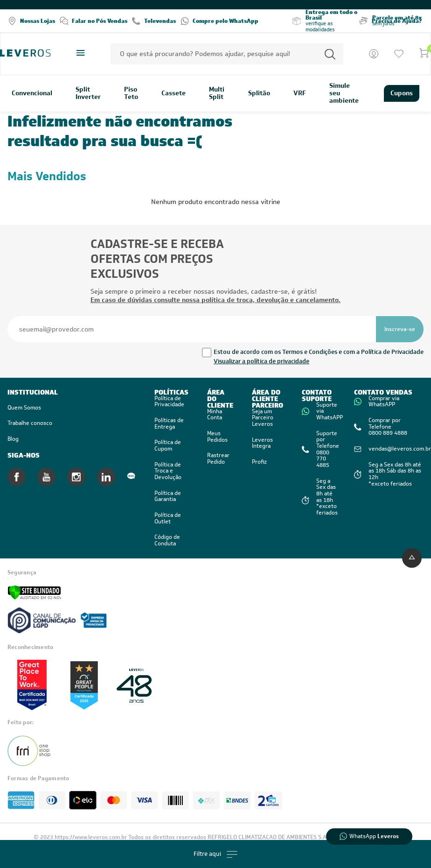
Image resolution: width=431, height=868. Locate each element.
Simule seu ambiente (344, 93)
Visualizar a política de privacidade (261, 361)
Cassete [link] (174, 93)
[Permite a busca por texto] (330, 54)
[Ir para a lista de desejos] (399, 54)
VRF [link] (300, 93)
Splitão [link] (259, 93)
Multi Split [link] (217, 93)
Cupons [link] (402, 93)
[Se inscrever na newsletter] (400, 329)
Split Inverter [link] (88, 93)
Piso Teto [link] (131, 93)
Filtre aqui (215, 854)
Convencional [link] (32, 93)
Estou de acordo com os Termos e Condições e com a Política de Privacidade (319, 352)
